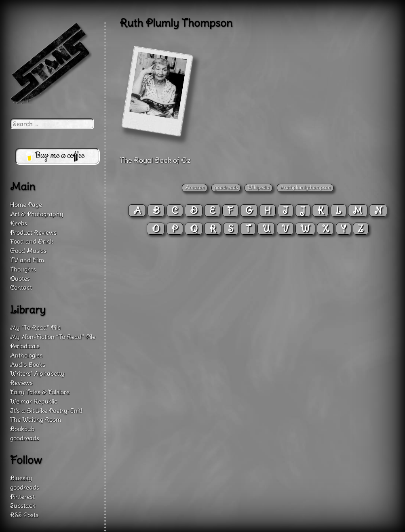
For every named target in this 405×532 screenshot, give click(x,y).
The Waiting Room (36, 420)
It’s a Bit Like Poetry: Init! (46, 411)
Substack (23, 506)
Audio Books (28, 365)
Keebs (19, 223)
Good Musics (28, 251)
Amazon (195, 187)
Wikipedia (258, 187)
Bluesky (21, 478)
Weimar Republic (34, 401)
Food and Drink (32, 241)
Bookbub (22, 429)
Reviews (21, 383)
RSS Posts (24, 515)
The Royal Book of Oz (155, 160)
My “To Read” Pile (35, 327)
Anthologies (26, 355)
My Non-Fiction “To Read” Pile (53, 337)
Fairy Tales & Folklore (40, 392)
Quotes (20, 279)
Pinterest (22, 497)
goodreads (226, 187)
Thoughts (23, 269)
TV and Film (27, 260)
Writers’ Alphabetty (37, 373)
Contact (21, 287)
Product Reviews (33, 232)
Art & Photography (37, 214)
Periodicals (25, 346)
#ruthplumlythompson (305, 187)
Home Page (26, 205)
